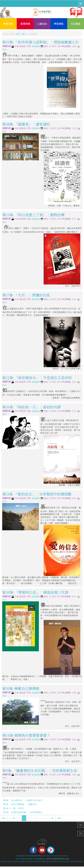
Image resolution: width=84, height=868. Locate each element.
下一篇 (51, 818)
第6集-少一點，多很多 (14, 808)
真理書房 (36, 46)
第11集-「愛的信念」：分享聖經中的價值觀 (37, 494)
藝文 (25, 34)
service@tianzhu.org (58, 858)
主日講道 (76, 24)
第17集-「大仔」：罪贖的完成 (26, 295)
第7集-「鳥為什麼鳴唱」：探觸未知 (20, 804)
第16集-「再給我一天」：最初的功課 (32, 407)
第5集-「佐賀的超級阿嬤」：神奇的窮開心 (23, 812)
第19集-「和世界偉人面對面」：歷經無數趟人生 (41, 42)
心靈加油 (42, 24)
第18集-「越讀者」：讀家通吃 (26, 124)
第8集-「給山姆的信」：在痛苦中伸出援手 (23, 800)
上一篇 (12, 818)
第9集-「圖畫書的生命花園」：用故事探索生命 (40, 770)
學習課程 (59, 24)
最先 (4, 818)
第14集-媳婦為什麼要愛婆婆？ (26, 735)
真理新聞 (25, 24)
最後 (59, 818)
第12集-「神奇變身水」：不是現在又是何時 (37, 378)
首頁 (18, 34)
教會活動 (8, 24)
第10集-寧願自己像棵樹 (21, 688)
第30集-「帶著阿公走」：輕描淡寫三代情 (35, 592)
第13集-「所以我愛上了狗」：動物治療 (33, 215)
